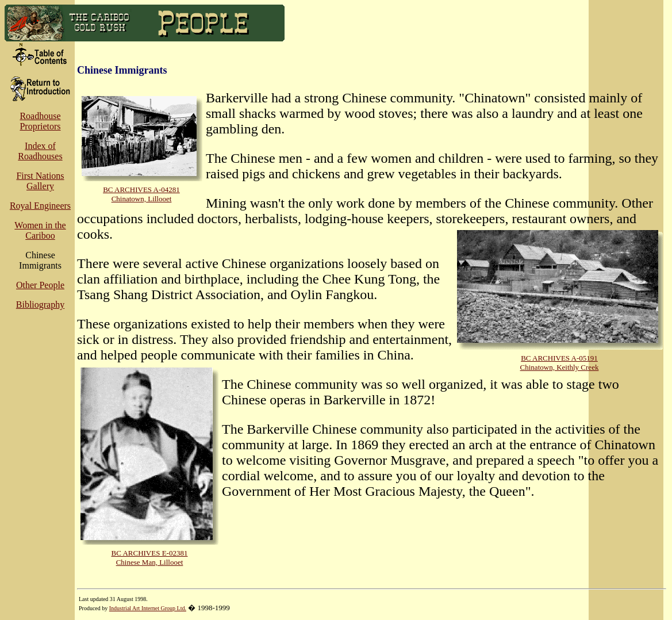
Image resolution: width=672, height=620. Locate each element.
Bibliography (40, 305)
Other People (40, 285)
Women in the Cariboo (40, 230)
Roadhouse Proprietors (40, 121)
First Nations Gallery (40, 181)
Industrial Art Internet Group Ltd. (148, 608)
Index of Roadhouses (40, 151)
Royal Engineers (40, 206)
